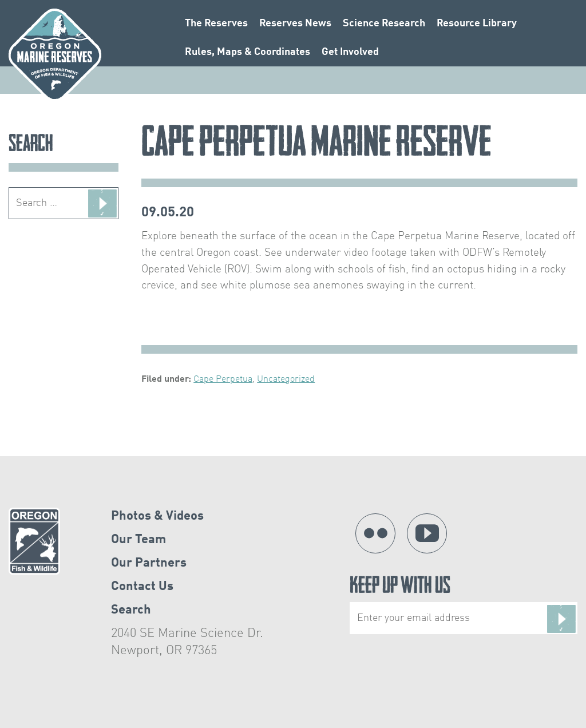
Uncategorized (286, 379)
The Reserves (216, 26)
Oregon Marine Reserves (55, 55)
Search (131, 610)
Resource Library (477, 26)
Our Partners (149, 563)
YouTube (427, 533)
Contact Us (142, 587)
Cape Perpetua (223, 379)
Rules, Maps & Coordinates (248, 54)
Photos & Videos (157, 516)
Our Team (138, 540)
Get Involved (350, 54)
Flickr (375, 533)
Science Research (384, 26)
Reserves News (295, 26)
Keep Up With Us (464, 605)
